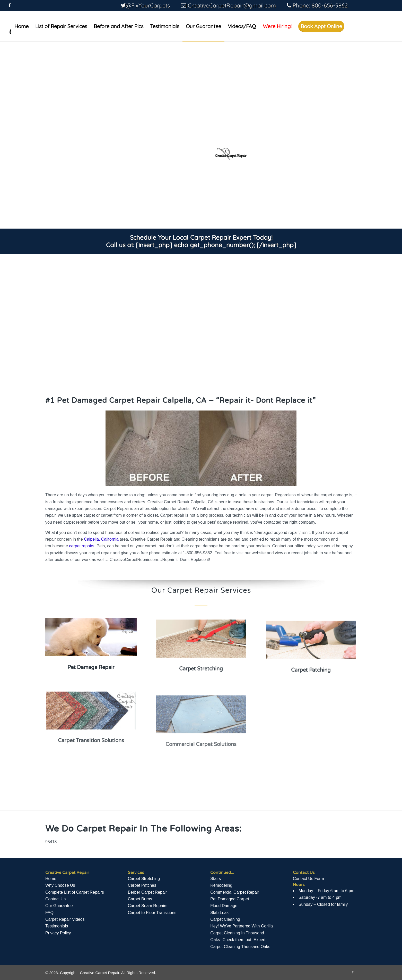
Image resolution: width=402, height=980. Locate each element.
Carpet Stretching (144, 879)
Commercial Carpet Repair (235, 892)
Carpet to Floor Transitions (152, 913)
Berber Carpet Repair (147, 892)
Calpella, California (101, 539)
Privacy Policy (58, 933)
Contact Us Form (308, 879)
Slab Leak (219, 913)
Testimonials (57, 926)
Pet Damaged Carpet (230, 899)
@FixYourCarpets (148, 5)
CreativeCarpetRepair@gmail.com (232, 5)
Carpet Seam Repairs (148, 906)
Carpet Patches (142, 885)
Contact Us (55, 899)
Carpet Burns (140, 899)
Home (51, 879)
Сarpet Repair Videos (65, 919)
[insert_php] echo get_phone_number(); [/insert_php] (216, 245)
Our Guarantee (59, 906)
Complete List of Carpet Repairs (75, 892)
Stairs (216, 879)
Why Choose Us (60, 885)
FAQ (49, 913)
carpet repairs (82, 546)
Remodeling (221, 885)
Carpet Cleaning (225, 919)
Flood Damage (224, 906)
